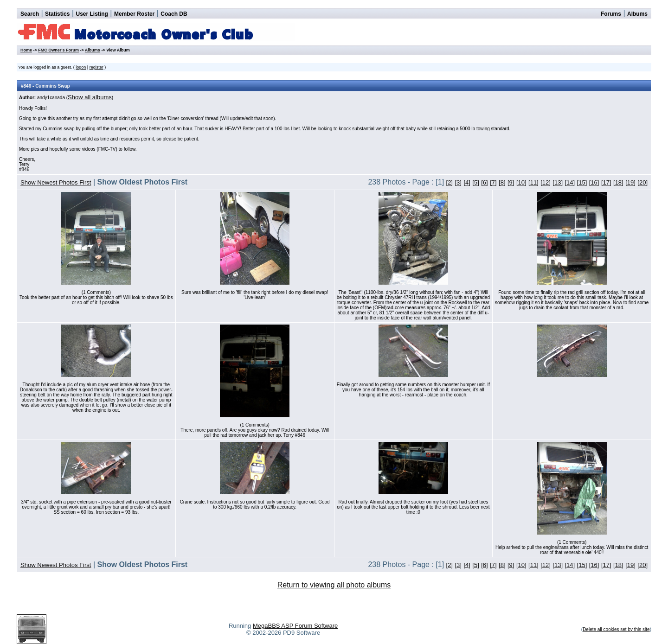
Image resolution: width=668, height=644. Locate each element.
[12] (546, 182)
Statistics (57, 14)
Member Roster (134, 14)
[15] (582, 182)
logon (81, 67)
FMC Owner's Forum (58, 50)
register (96, 67)
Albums (637, 14)
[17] (606, 182)
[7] (493, 182)
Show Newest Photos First (56, 182)
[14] (570, 182)
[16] (594, 182)
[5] (475, 182)
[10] (521, 182)
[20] (642, 182)
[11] (533, 182)
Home (26, 50)
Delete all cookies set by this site (616, 629)
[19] (630, 182)
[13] (558, 182)
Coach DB (174, 14)
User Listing (92, 14)
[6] (484, 182)
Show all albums (90, 97)
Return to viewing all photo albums (334, 585)
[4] (467, 182)
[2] (450, 182)
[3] (458, 182)
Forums (611, 14)
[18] (618, 182)
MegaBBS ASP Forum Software (295, 626)
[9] (511, 182)
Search (30, 14)
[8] (502, 182)
